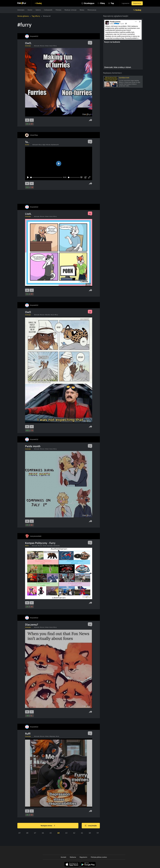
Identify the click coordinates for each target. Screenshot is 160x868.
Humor (30, 10)
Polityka (58, 10)
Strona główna (23, 16)
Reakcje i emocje (70, 10)
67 (35, 833)
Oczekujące (89, 3)
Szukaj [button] (138, 10)
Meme (27, 546)
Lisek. (28, 214)
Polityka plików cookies (99, 857)
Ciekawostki (48, 10)
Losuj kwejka (91, 826)
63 (66, 833)
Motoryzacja (92, 10)
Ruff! (28, 734)
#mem (47, 46)
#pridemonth (55, 145)
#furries (48, 145)
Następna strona (48, 826)
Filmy (103, 3)
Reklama (73, 857)
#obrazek (37, 46)
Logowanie (126, 3)
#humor (42, 46)
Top (112, 3)
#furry (55, 46)
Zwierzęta (21, 10)
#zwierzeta (57, 546)
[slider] (46, 177)
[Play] (28, 177)
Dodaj (39, 3)
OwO (28, 312)
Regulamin (83, 857)
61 (82, 833)
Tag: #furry (36, 16)
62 (74, 833)
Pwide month (33, 446)
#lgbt (44, 145)
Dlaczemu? (32, 625)
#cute (51, 46)
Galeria (38, 10)
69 (19, 833)
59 (98, 833)
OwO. (28, 43)
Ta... (27, 142)
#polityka (50, 546)
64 (59, 833)
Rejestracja (137, 3)
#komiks (48, 315)
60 (90, 833)
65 (51, 833)
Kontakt (64, 857)
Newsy (82, 10)
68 (27, 833)
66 (43, 833)
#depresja (52, 736)
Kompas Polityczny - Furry (40, 543)
